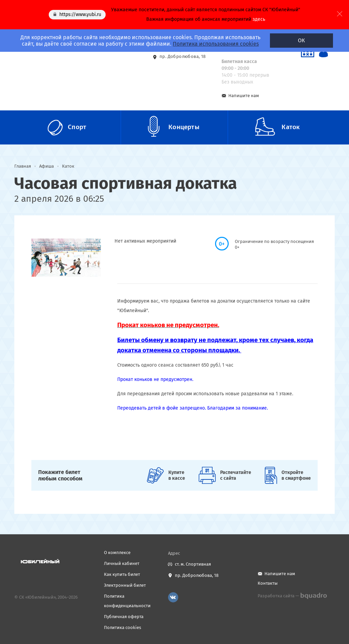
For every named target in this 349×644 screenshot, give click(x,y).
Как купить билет (122, 574)
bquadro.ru (313, 596)
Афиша (47, 166)
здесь (259, 19)
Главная (23, 166)
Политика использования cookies (216, 44)
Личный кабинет (122, 563)
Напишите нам (244, 96)
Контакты (268, 583)
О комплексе (117, 553)
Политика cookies (123, 627)
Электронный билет (125, 585)
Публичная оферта (124, 617)
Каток (68, 166)
